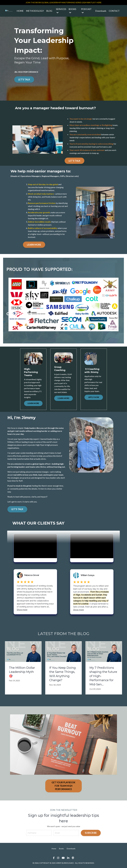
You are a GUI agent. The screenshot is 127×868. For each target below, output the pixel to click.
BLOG (49, 11)
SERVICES (61, 11)
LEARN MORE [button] (33, 403)
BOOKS (72, 11)
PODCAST (86, 11)
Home (54, 849)
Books (61, 849)
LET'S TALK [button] (17, 509)
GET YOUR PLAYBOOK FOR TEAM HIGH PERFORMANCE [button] (63, 786)
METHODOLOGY (35, 11)
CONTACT (114, 11)
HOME (20, 11)
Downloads (101, 11)
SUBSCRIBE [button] (91, 833)
